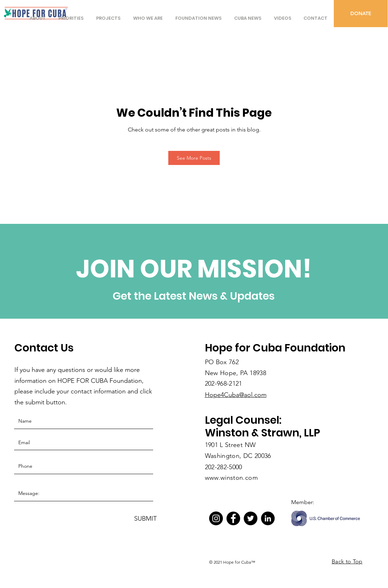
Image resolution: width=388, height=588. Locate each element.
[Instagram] (216, 518)
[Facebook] (233, 518)
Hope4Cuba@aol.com (236, 395)
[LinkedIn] (268, 518)
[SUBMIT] (145, 519)
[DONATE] (361, 14)
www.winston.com (231, 478)
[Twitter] (251, 518)
